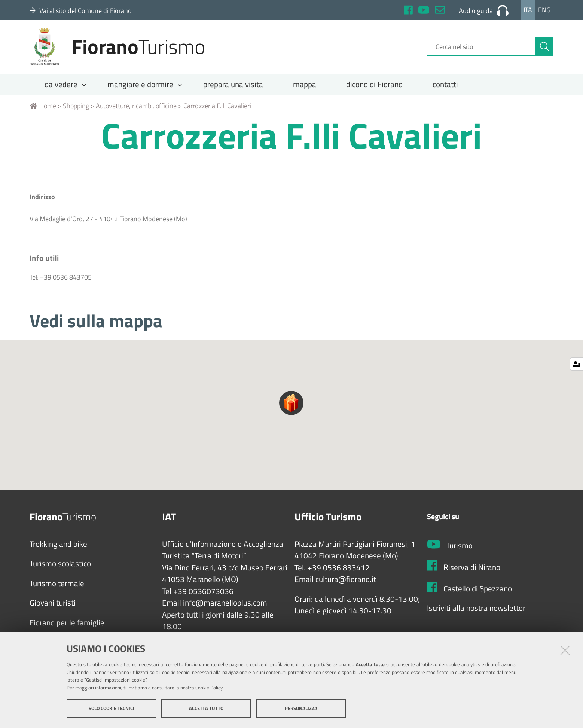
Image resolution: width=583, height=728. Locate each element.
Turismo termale (57, 589)
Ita (528, 10)
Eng (544, 10)
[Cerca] (544, 50)
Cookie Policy (209, 688)
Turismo (459, 551)
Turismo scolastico (60, 569)
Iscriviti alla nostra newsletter (476, 613)
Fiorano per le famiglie (67, 628)
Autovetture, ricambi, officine (136, 111)
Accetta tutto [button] (206, 709)
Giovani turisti (53, 608)
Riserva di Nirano (472, 572)
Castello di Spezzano (478, 594)
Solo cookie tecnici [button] (112, 709)
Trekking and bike (58, 549)
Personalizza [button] (301, 709)
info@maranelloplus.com (225, 608)
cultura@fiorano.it (346, 585)
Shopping (76, 111)
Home (43, 111)
